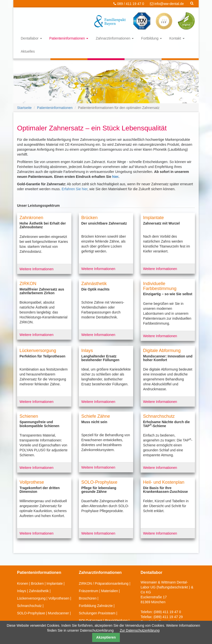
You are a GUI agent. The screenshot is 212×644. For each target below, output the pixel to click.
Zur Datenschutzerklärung (140, 630)
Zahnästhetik (39, 591)
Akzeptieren (106, 637)
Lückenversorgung (31, 598)
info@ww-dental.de (167, 4)
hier (115, 177)
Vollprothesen (59, 598)
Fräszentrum (89, 591)
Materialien (109, 591)
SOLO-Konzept (91, 621)
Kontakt (177, 38)
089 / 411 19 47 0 (129, 4)
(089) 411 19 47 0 (167, 612)
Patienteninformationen (69, 38)
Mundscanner (58, 613)
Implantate (54, 583)
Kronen (23, 583)
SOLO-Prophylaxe (31, 613)
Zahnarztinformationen (115, 38)
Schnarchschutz (29, 606)
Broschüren (88, 598)
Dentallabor (31, 38)
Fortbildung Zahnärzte (96, 606)
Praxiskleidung (116, 621)
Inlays (22, 591)
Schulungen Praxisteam (97, 613)
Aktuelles (28, 51)
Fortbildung (151, 38)
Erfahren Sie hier (75, 189)
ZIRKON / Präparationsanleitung (104, 583)
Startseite (24, 108)
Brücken (37, 583)
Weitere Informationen (36, 269)
